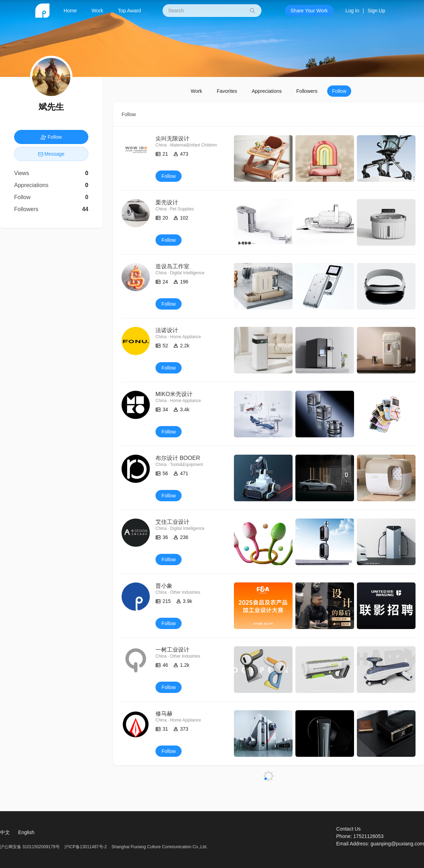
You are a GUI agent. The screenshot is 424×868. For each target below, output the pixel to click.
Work (97, 11)
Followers (307, 91)
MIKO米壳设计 (174, 394)
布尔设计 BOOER (178, 458)
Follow (339, 91)
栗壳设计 (167, 202)
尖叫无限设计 (172, 139)
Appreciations (267, 91)
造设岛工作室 (172, 266)
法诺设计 (167, 330)
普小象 (164, 586)
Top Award (129, 11)
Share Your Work (309, 11)
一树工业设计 (172, 650)
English (26, 832)
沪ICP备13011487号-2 (86, 847)
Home (70, 11)
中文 (5, 832)
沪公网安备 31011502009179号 (30, 847)
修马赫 (164, 714)
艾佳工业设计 (172, 522)
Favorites (227, 91)
